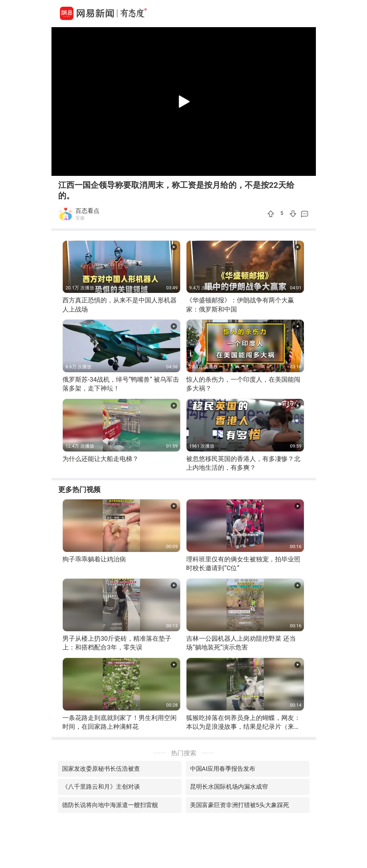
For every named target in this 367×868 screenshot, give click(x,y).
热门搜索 (184, 753)
